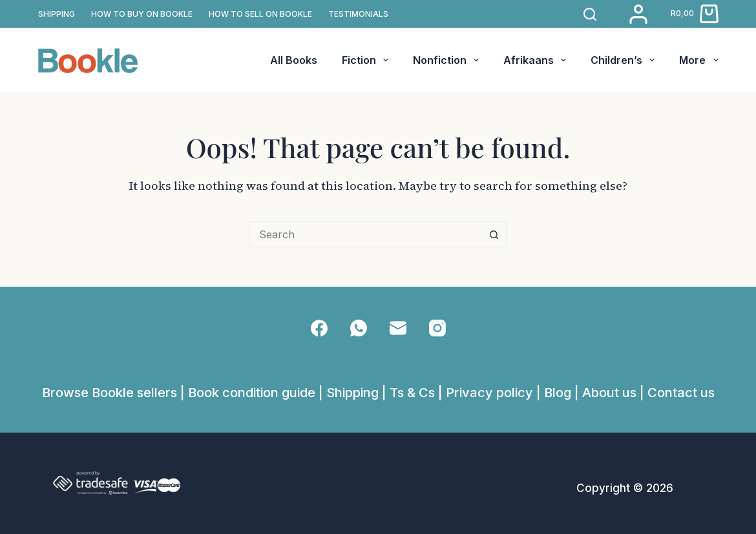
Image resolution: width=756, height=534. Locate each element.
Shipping (352, 393)
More (698, 60)
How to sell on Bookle (260, 14)
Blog (558, 393)
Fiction (368, 60)
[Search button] (494, 234)
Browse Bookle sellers (110, 393)
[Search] (590, 14)
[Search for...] (365, 234)
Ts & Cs (412, 393)
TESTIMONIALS (358, 14)
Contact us (681, 393)
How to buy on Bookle (142, 14)
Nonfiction (448, 60)
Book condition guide (252, 393)
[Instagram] (437, 328)
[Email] (398, 328)
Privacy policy (489, 393)
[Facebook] (319, 328)
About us (609, 393)
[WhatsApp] (359, 328)
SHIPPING (57, 14)
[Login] (638, 14)
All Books (294, 60)
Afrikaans (537, 60)
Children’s (625, 60)
